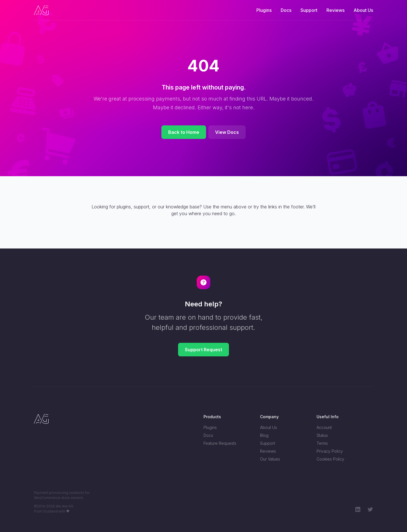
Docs (286, 10)
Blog (264, 435)
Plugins (264, 10)
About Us (363, 10)
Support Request (203, 350)
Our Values (270, 459)
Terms (322, 443)
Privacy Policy (330, 451)
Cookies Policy (330, 459)
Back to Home (184, 132)
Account (324, 427)
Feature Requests (220, 443)
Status (322, 435)
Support (309, 10)
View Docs (227, 132)
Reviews (335, 10)
